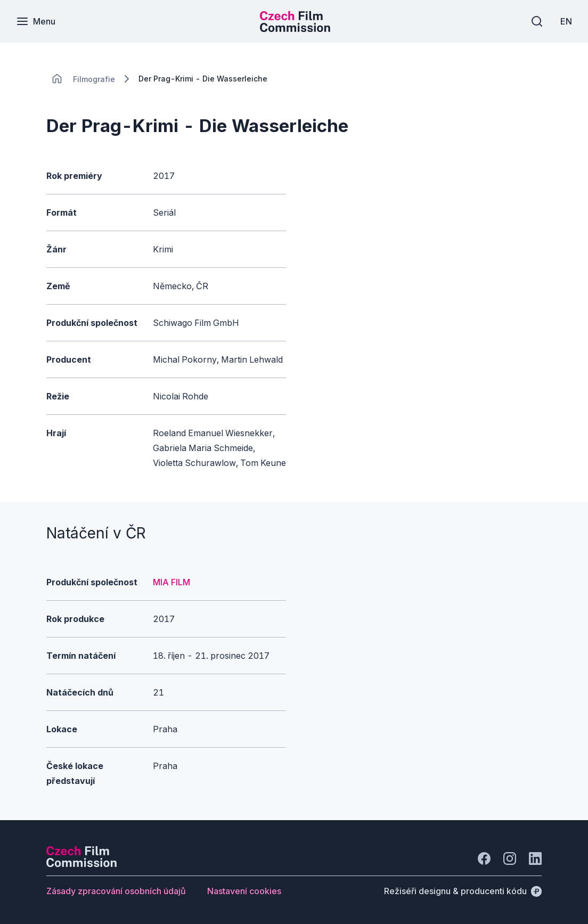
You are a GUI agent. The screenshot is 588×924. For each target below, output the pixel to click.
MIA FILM (171, 582)
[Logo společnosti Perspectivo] (81, 864)
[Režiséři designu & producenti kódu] (463, 891)
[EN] (566, 21)
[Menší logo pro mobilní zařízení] (295, 29)
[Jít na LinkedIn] (535, 858)
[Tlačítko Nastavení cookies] (244, 891)
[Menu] (36, 21)
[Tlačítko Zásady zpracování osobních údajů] (116, 891)
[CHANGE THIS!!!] (57, 79)
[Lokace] (94, 79)
